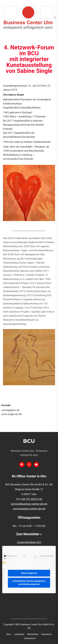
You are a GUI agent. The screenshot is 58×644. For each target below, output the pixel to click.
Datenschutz (30, 638)
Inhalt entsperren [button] (29, 573)
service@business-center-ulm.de (29, 504)
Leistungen (19, 634)
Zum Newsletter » (29, 534)
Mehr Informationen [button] (29, 567)
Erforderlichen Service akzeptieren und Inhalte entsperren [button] (29, 583)
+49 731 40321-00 (31, 499)
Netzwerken (33, 634)
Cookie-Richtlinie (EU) (29, 542)
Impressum (46, 634)
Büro (9, 634)
